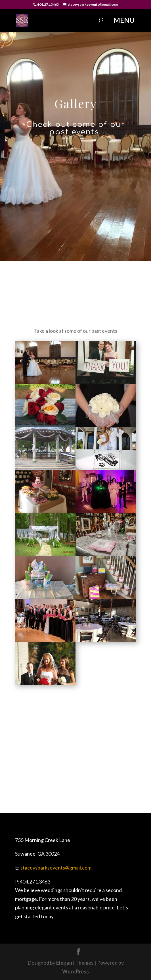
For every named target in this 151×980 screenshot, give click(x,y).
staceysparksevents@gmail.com (56, 868)
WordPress (75, 971)
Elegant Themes (75, 963)
